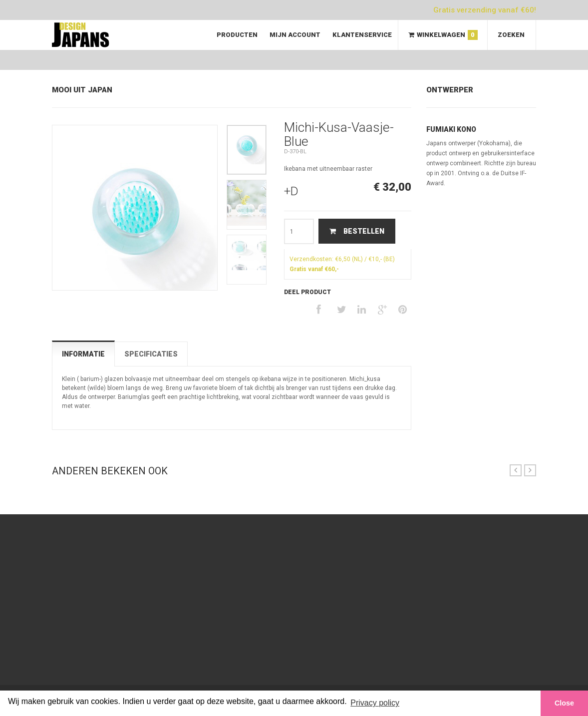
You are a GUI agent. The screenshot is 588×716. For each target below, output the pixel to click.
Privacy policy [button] (375, 703)
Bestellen (356, 231)
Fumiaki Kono (451, 129)
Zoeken (511, 35)
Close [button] (564, 703)
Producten (237, 35)
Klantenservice (362, 35)
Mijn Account (295, 35)
